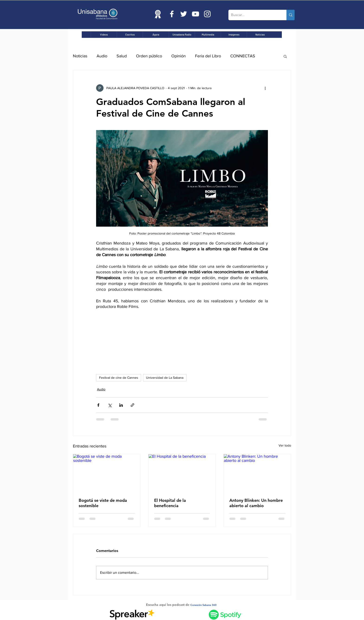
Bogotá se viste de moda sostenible (103, 503)
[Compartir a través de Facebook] (98, 405)
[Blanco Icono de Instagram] (207, 14)
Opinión (179, 56)
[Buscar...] (254, 15)
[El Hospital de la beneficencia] (182, 473)
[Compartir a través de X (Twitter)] (110, 405)
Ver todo (285, 445)
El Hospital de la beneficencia (170, 503)
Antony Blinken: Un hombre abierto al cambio (256, 503)
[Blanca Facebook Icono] (172, 14)
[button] (285, 56)
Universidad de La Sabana (165, 378)
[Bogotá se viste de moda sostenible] (107, 473)
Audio (102, 56)
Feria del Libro (208, 56)
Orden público (149, 56)
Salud (122, 56)
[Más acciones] (265, 88)
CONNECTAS (243, 56)
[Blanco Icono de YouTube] (195, 14)
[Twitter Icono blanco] (184, 14)
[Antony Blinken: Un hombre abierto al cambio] (257, 473)
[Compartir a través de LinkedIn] (121, 405)
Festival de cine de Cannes (119, 378)
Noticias (80, 56)
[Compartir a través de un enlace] (132, 405)
